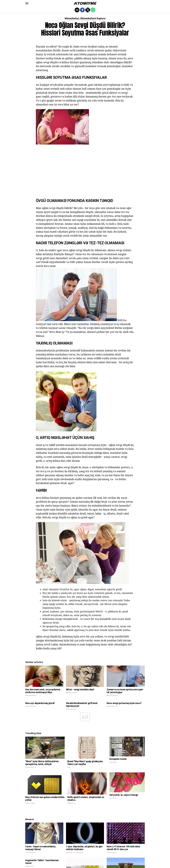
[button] (27, 3)
